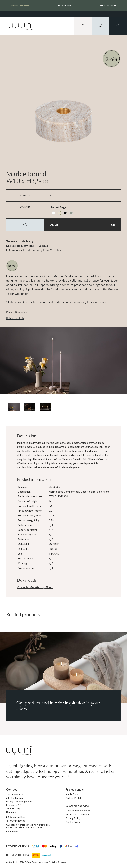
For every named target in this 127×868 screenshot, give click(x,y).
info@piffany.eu (15, 798)
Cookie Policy (73, 822)
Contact (12, 790)
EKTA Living (64, 6)
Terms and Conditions (78, 814)
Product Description (17, 312)
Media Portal (73, 794)
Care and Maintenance (78, 811)
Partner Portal (73, 798)
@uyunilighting (16, 817)
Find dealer (12, 832)
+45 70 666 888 (15, 795)
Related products (15, 318)
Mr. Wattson (108, 6)
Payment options (18, 846)
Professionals (75, 790)
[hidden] (101, 26)
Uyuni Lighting (20, 6)
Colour (25, 207)
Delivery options (18, 855)
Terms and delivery (20, 241)
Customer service (77, 806)
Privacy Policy (73, 818)
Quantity (25, 196)
